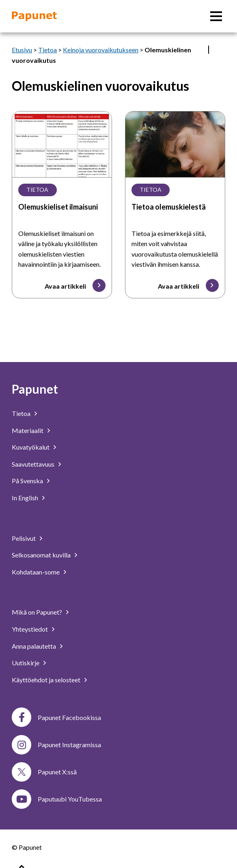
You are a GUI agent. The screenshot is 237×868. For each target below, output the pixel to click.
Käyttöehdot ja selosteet (46, 680)
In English (25, 498)
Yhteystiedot (30, 629)
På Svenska (27, 481)
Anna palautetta (34, 646)
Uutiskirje (26, 663)
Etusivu (22, 50)
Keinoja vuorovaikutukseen (101, 50)
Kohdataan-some (36, 572)
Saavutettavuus (33, 464)
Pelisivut (24, 538)
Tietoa (47, 50)
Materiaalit (28, 430)
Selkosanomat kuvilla (41, 555)
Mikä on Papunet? (37, 612)
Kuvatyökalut (31, 447)
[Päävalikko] (216, 16)
